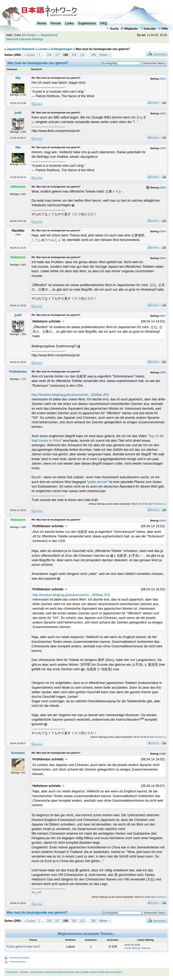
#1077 (162, 316)
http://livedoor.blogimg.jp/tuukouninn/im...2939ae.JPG (70, 395)
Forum (56, 23)
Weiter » (105, 55)
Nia (18, 78)
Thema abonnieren (17, 962)
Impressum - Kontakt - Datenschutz (25, 972)
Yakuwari (146, 948)
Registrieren (48, 35)
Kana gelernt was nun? (23, 947)
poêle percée (98, 482)
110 (82, 55)
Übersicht (12, 39)
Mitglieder (129, 29)
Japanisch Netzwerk (21, 49)
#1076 (162, 258)
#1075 (162, 231)
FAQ (104, 23)
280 (94, 55)
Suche (112, 29)
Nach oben (74, 972)
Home (42, 23)
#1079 (162, 521)
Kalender (148, 29)
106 (49, 55)
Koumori (18, 753)
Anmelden (30, 35)
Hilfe (163, 29)
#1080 (162, 754)
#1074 (162, 188)
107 (57, 55)
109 (74, 55)
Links (69, 23)
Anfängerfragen (61, 49)
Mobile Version (90, 972)
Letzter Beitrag (132, 948)
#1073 (162, 148)
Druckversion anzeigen (19, 958)
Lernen (43, 49)
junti (18, 113)
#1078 (162, 372)
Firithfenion (18, 372)
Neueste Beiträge (32, 39)
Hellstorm (159, 737)
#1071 (162, 79)
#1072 (162, 113)
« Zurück (29, 55)
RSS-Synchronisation (111, 972)
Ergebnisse (87, 23)
